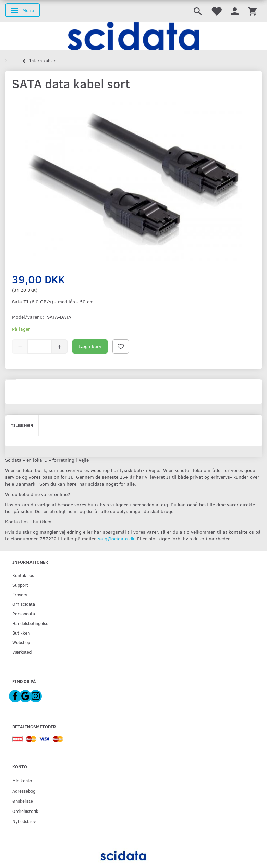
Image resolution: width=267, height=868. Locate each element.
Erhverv (20, 594)
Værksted (22, 652)
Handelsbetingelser (31, 623)
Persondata (24, 614)
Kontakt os (23, 575)
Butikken (21, 633)
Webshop (21, 642)
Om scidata (24, 604)
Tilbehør (22, 425)
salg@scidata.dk (116, 539)
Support (20, 585)
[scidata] (133, 36)
